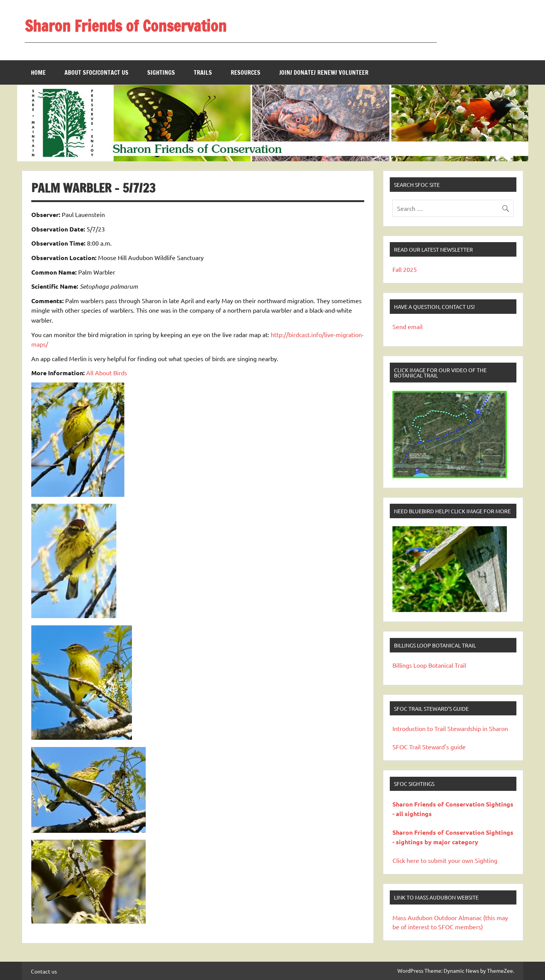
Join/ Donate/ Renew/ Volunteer (324, 72)
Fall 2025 (405, 269)
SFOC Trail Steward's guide (429, 747)
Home (38, 72)
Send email (408, 326)
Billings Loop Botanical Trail (429, 665)
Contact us (44, 971)
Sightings (161, 72)
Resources (246, 72)
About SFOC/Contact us (96, 72)
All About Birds (107, 373)
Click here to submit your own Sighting (445, 860)
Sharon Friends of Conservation (126, 26)
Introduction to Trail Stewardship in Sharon (450, 728)
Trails (203, 72)
